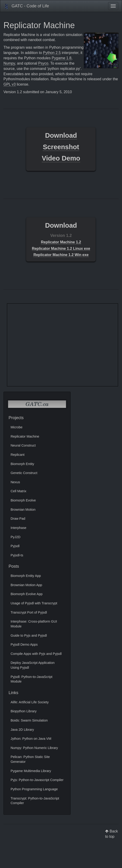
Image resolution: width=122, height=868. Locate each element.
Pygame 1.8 (61, 58)
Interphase (19, 528)
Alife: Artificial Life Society (30, 702)
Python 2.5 (52, 53)
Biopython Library (24, 711)
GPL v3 (10, 84)
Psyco (43, 63)
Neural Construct (23, 445)
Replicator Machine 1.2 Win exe (61, 255)
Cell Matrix (19, 491)
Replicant (18, 455)
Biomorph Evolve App (27, 594)
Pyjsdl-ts (17, 555)
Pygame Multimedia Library (31, 771)
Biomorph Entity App (26, 576)
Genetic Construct (24, 473)
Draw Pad (18, 519)
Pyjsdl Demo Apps (24, 644)
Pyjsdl (15, 546)
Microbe (17, 427)
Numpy (9, 63)
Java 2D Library (22, 730)
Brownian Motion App (26, 585)
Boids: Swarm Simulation (29, 720)
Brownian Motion (23, 510)
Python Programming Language (34, 789)
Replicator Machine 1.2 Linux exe (61, 249)
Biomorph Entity (22, 464)
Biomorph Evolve (23, 500)
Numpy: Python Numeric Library (34, 748)
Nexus (15, 482)
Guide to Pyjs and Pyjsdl (29, 635)
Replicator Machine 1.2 (61, 242)
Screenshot (61, 147)
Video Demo (61, 158)
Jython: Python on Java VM (31, 739)
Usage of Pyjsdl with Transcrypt (34, 603)
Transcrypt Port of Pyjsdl (29, 612)
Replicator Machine (25, 436)
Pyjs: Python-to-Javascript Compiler (37, 780)
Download (61, 135)
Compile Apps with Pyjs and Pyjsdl (36, 654)
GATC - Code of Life (26, 6)
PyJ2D (16, 537)
